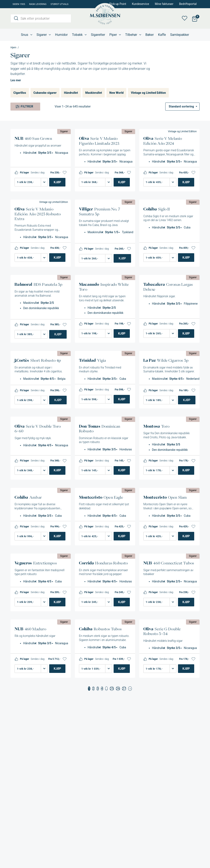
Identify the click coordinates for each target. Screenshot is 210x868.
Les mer (16, 80)
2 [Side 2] (93, 689)
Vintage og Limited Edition (148, 93)
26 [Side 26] (118, 689)
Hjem (13, 47)
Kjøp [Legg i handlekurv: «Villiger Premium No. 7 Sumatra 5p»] (122, 258)
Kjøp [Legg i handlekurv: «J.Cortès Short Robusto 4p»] (58, 400)
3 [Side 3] (98, 689)
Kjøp (57, 182)
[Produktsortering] (182, 107)
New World (116, 93)
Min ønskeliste (186, 18)
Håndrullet (71, 93)
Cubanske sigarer (45, 93)
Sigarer (64, 131)
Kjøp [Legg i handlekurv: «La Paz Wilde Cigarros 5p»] (187, 400)
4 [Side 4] (102, 689)
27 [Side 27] (124, 689)
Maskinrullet (94, 93)
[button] (65, 173)
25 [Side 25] (112, 689)
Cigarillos (20, 93)
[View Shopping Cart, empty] (195, 19)
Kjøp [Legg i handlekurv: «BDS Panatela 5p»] (58, 334)
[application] (30, 35)
